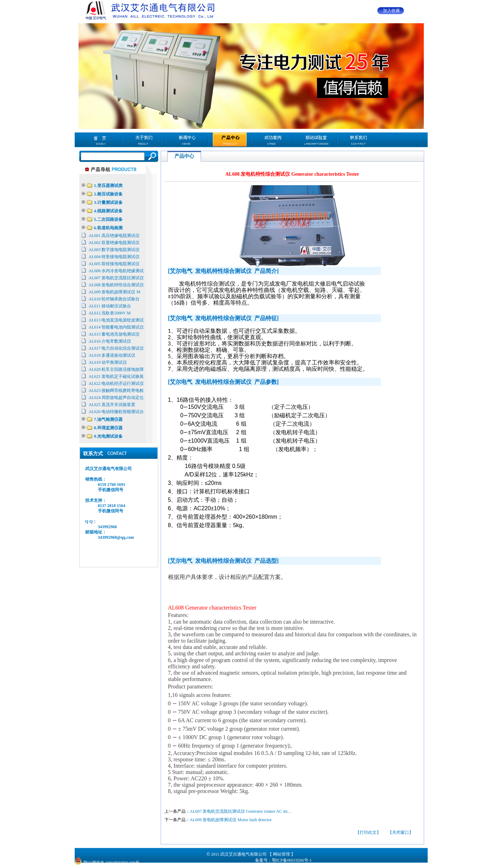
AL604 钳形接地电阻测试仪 (114, 257)
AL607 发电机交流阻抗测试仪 (116, 278)
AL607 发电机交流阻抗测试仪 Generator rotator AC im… (241, 811)
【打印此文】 (368, 832)
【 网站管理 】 (281, 854)
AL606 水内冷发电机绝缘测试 (116, 271)
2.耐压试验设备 (108, 194)
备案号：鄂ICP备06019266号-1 (283, 860)
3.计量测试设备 (108, 202)
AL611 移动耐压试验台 (110, 306)
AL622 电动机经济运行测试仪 (116, 383)
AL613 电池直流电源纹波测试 (116, 320)
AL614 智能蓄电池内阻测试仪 (116, 327)
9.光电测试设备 (108, 436)
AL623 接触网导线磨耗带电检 (116, 391)
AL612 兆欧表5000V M (110, 313)
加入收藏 (391, 11)
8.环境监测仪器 (108, 428)
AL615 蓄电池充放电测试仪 (114, 334)
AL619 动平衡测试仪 (108, 362)
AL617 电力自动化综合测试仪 (116, 348)
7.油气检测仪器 (108, 419)
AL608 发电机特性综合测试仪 (116, 285)
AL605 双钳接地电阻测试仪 (114, 264)
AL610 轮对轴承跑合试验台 (114, 299)
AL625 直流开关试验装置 (112, 405)
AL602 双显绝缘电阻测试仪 (114, 243)
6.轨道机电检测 (108, 228)
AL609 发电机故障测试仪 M (115, 292)
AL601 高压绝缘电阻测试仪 (114, 236)
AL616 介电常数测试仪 (110, 341)
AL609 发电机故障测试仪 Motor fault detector (231, 820)
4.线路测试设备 (108, 211)
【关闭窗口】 (401, 832)
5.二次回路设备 (108, 219)
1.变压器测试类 (108, 186)
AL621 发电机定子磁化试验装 (116, 376)
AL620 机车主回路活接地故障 (116, 369)
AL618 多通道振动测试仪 (112, 355)
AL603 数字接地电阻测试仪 (114, 250)
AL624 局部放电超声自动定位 (116, 398)
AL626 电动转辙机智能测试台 (116, 412)
